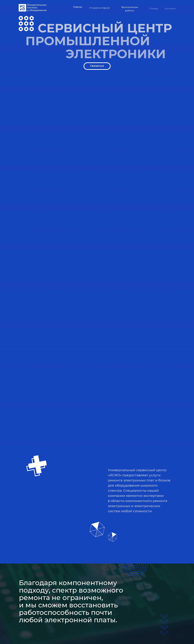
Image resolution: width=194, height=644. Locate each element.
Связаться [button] (97, 66)
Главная (78, 9)
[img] (33, 8)
